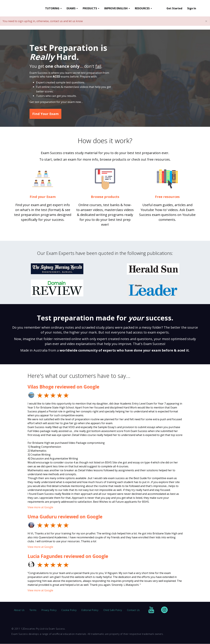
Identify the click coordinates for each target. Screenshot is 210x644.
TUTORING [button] (53, 8)
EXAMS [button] (72, 8)
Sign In (192, 8)
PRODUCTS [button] (91, 8)
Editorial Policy (90, 610)
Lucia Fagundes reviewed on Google (68, 556)
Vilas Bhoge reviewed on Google (63, 387)
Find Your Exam (45, 114)
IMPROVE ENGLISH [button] (117, 8)
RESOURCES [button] (143, 8)
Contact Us (133, 610)
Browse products (105, 197)
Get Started (174, 8)
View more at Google (40, 507)
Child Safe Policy (113, 610)
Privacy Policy (49, 610)
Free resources (167, 197)
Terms (33, 610)
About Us (19, 610)
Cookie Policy (69, 610)
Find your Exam (43, 197)
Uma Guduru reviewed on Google (65, 517)
